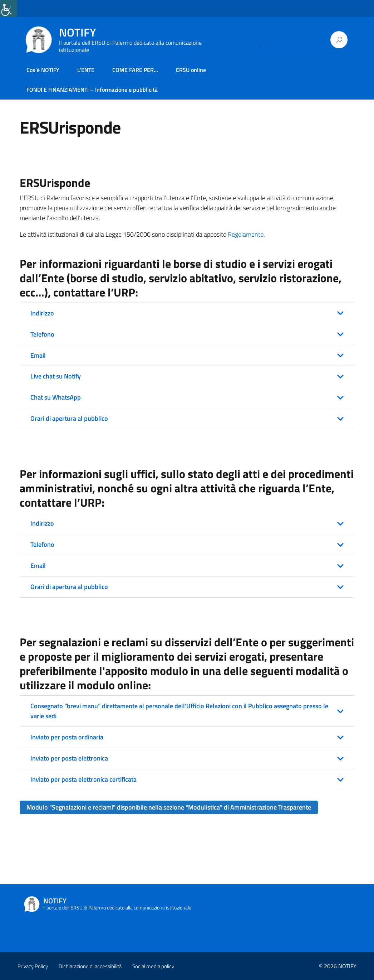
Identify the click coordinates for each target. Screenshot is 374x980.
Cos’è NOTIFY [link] (43, 70)
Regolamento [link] (246, 234)
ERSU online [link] (191, 70)
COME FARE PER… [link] (135, 70)
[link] (9, 9)
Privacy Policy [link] (33, 966)
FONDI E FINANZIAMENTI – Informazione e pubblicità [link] (92, 90)
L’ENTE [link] (86, 70)
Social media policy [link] (153, 966)
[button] (187, 313)
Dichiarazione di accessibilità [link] (90, 966)
